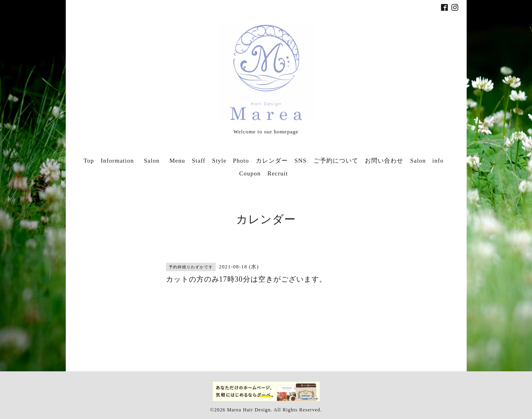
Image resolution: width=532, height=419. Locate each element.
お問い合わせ (384, 161)
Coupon (250, 173)
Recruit (278, 173)
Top (89, 161)
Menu (177, 161)
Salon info (427, 161)
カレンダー (272, 161)
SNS (300, 161)
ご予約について (336, 161)
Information (117, 161)
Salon (155, 161)
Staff (198, 161)
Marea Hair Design (249, 410)
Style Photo (231, 161)
